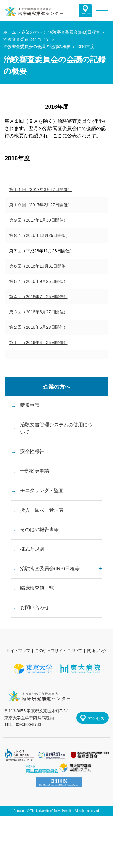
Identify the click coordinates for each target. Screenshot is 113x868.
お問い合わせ (35, 608)
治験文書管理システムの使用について (56, 428)
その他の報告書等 (39, 529)
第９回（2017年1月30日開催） (38, 220)
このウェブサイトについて (58, 651)
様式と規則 (32, 549)
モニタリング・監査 (42, 490)
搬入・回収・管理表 (42, 510)
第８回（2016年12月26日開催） (39, 235)
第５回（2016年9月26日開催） (38, 281)
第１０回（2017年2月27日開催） (41, 205)
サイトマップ (18, 651)
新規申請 (30, 405)
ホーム (10, 32)
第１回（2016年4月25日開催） (38, 343)
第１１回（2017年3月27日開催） (41, 189)
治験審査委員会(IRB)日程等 (50, 569)
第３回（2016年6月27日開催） (38, 312)
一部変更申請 (35, 471)
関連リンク (97, 651)
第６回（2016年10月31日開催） (39, 266)
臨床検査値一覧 (37, 588)
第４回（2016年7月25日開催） (38, 297)
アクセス (85, 14)
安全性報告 (32, 451)
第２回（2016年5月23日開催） (38, 327)
